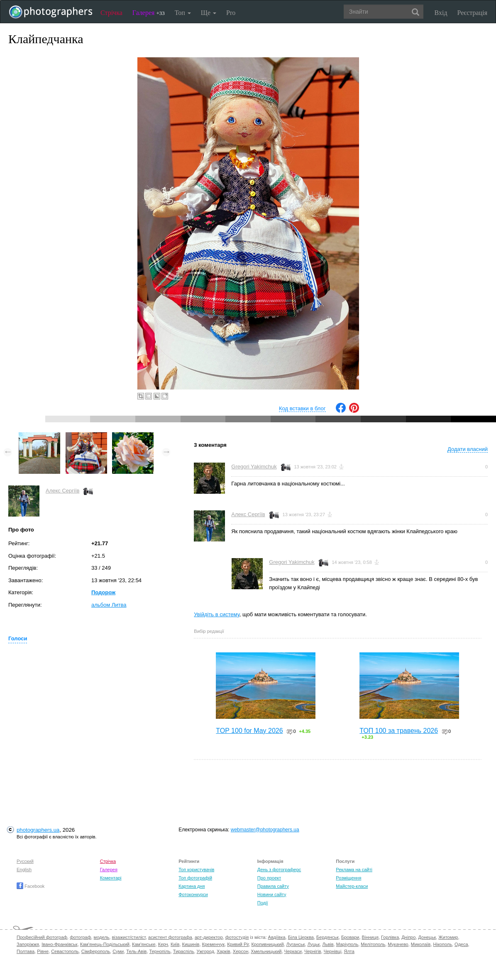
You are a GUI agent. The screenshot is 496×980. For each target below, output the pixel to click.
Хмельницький (266, 951)
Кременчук (213, 944)
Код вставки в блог (302, 408)
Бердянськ (327, 937)
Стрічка (111, 13)
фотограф (80, 937)
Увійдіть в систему (217, 614)
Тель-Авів (136, 951)
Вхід (441, 13)
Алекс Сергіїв (62, 491)
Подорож (103, 592)
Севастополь (65, 951)
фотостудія (237, 937)
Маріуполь (347, 944)
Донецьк (427, 937)
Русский (25, 861)
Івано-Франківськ (59, 944)
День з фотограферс (279, 870)
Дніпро (408, 937)
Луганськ (296, 944)
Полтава (26, 951)
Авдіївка (277, 937)
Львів (328, 944)
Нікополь (443, 944)
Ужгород (205, 951)
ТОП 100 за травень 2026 (399, 731)
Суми (118, 951)
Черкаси (293, 951)
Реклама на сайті (354, 870)
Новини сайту (272, 894)
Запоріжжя (28, 944)
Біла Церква (301, 937)
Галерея (149, 13)
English (24, 870)
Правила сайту (273, 886)
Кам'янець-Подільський (105, 944)
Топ (183, 13)
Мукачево (398, 944)
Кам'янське (144, 944)
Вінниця (370, 937)
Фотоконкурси (193, 894)
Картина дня (192, 886)
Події (263, 903)
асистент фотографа (170, 937)
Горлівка (390, 937)
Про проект (269, 878)
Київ (175, 944)
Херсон (241, 951)
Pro (231, 13)
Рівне (43, 951)
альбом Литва (109, 605)
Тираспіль (184, 951)
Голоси (18, 638)
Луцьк (314, 944)
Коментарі (111, 878)
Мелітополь (373, 944)
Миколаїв (421, 944)
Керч (163, 944)
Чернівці (333, 951)
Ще (209, 13)
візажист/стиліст (128, 937)
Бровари (350, 937)
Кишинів (191, 944)
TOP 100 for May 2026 (249, 731)
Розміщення (348, 878)
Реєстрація (472, 13)
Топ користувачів (196, 870)
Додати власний (468, 449)
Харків (224, 951)
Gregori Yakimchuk (254, 467)
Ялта (349, 951)
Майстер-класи (352, 886)
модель (102, 937)
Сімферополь (96, 951)
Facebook (31, 886)
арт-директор (209, 937)
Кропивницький (268, 944)
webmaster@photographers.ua (265, 830)
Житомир (448, 937)
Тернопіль (160, 951)
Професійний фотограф (42, 937)
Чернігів (313, 951)
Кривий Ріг (238, 944)
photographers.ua (38, 830)
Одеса (461, 944)
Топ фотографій (195, 878)
